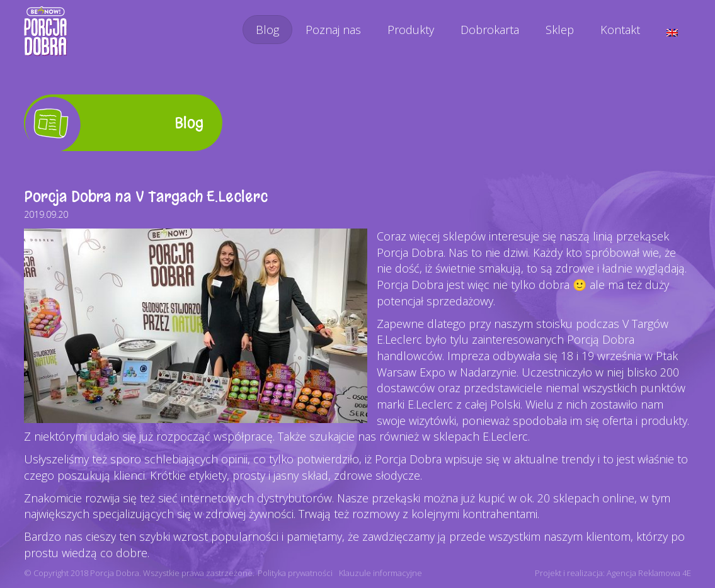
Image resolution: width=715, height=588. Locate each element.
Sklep (560, 30)
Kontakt (620, 30)
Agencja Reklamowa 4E (649, 573)
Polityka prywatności (295, 573)
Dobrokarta (490, 30)
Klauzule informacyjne (380, 573)
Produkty (411, 30)
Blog (267, 30)
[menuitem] (672, 33)
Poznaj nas (333, 30)
